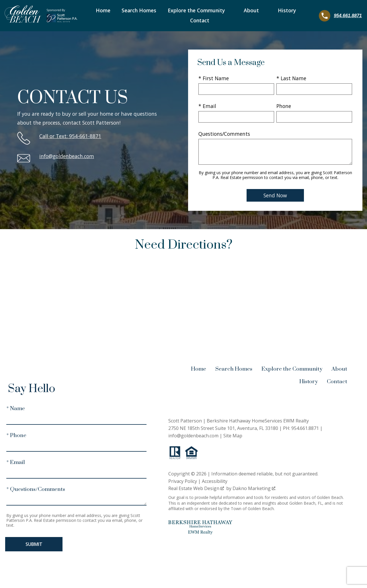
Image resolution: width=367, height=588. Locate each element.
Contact (200, 21)
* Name (16, 409)
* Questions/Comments (36, 489)
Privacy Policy (183, 481)
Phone (284, 106)
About (339, 369)
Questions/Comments (224, 134)
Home (103, 11)
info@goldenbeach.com (67, 156)
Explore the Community (292, 369)
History (309, 382)
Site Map (233, 436)
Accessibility (215, 481)
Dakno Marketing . (254, 488)
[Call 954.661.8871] (340, 16)
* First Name (214, 78)
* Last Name (291, 78)
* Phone (16, 435)
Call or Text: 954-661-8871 (70, 136)
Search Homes (139, 11)
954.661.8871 (305, 428)
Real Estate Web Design (196, 488)
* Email (207, 106)
